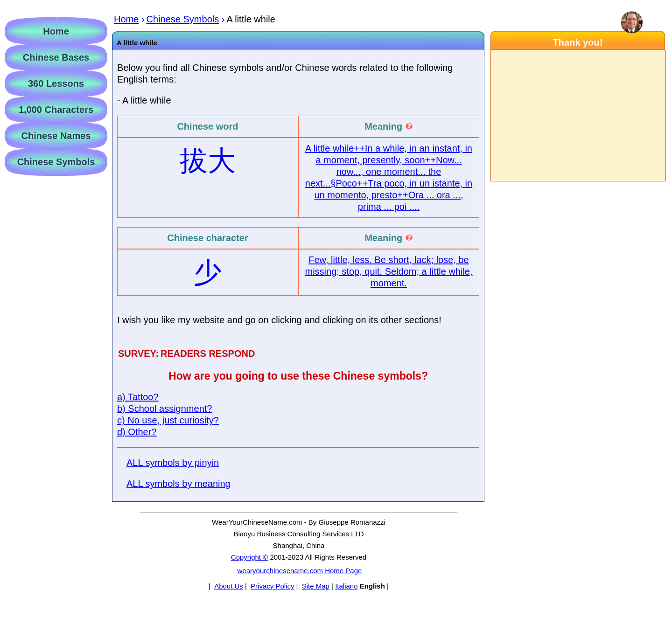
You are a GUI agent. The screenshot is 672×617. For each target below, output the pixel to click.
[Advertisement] (578, 116)
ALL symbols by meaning (178, 484)
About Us (229, 586)
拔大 (208, 161)
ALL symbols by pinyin (173, 463)
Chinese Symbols (56, 162)
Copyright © (249, 557)
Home (56, 31)
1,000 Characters (56, 110)
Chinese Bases (56, 57)
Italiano (346, 586)
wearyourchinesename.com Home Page (300, 571)
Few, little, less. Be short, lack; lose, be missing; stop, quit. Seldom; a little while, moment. (388, 271)
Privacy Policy (272, 586)
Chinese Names (56, 136)
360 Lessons (56, 83)
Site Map (316, 586)
